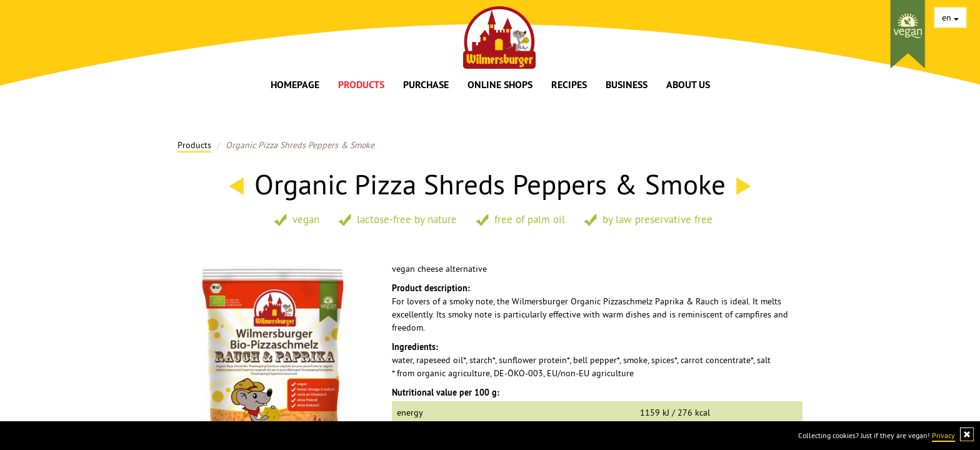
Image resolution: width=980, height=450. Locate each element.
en (950, 17)
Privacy (943, 435)
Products (361, 85)
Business (627, 85)
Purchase (426, 85)
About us (688, 85)
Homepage (295, 85)
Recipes (569, 85)
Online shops (500, 85)
